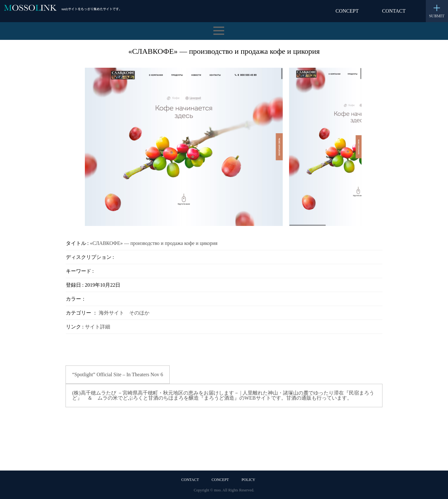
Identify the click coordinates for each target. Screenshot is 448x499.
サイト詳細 (98, 327)
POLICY (248, 480)
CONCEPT (347, 11)
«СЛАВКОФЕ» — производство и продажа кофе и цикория (154, 243)
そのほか (139, 313)
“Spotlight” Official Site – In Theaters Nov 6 (118, 374)
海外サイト (111, 313)
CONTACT (394, 11)
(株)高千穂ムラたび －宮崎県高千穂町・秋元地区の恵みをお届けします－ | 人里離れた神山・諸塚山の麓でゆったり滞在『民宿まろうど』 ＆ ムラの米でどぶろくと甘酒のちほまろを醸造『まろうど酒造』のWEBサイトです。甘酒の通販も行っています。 (223, 395)
